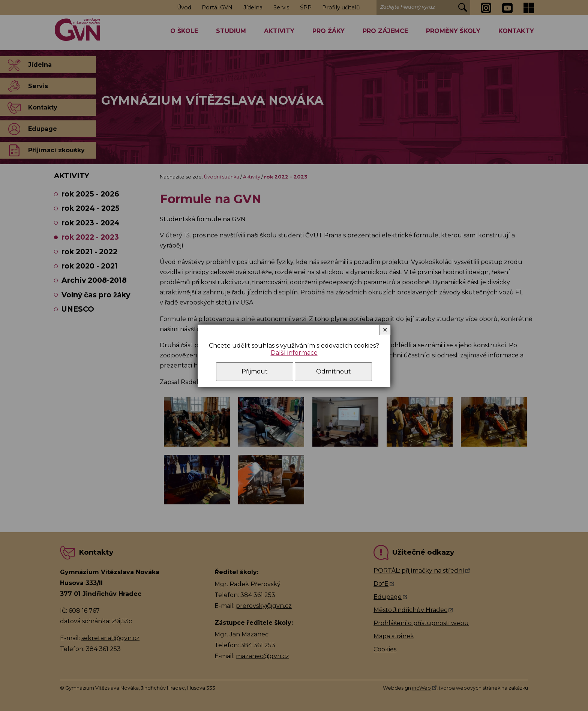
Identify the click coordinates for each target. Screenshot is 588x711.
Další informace (294, 353)
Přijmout (255, 371)
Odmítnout (334, 371)
